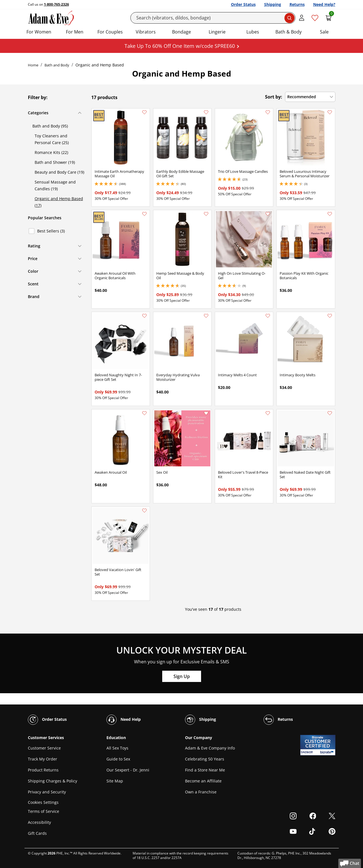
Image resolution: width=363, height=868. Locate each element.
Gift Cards (37, 833)
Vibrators (146, 32)
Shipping (273, 4)
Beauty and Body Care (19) (59, 172)
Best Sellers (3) (51, 231)
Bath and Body (57, 65)
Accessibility (39, 822)
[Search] (213, 18)
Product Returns (43, 770)
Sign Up (182, 676)
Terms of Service (44, 811)
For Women (39, 32)
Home (33, 65)
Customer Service (44, 748)
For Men (75, 32)
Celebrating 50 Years (205, 759)
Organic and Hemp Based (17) (59, 202)
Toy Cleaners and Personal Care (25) (52, 139)
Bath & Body (289, 32)
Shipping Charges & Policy (53, 781)
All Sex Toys (117, 748)
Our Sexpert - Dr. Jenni (128, 770)
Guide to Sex (118, 759)
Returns (297, 4)
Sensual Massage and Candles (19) (55, 185)
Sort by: (274, 97)
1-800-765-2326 (56, 4)
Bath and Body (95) (50, 126)
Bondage (181, 32)
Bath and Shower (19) (55, 162)
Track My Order (43, 759)
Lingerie (217, 32)
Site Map (115, 781)
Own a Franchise (201, 792)
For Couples (110, 32)
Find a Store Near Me (205, 770)
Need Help (124, 720)
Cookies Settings (43, 802)
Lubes (253, 32)
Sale (324, 32)
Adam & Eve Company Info (210, 748)
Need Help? (324, 4)
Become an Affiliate (203, 781)
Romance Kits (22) (51, 152)
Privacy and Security (47, 792)
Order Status (243, 4)
